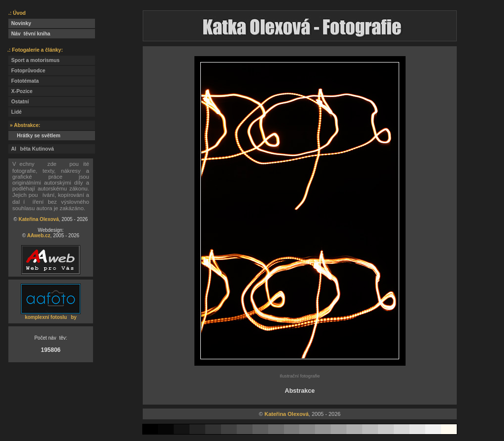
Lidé (15, 112)
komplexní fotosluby (50, 317)
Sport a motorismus (34, 60)
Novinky (20, 23)
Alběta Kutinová (31, 149)
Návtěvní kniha (29, 34)
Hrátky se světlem (34, 136)
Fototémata (24, 81)
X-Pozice (20, 91)
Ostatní (19, 102)
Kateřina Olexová (39, 219)
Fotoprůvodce (27, 71)
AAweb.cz (39, 236)
